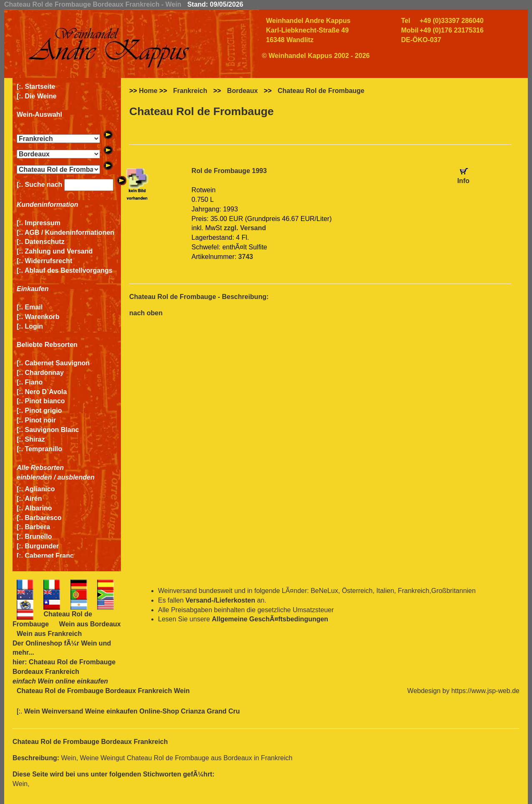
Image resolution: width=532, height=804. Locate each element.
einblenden (34, 477)
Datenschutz (45, 242)
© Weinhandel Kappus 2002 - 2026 (316, 56)
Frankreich (190, 91)
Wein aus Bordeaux (90, 624)
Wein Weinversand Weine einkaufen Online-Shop (103, 711)
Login (34, 326)
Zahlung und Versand (59, 251)
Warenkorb (42, 317)
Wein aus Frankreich (49, 634)
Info (463, 181)
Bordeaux (243, 91)
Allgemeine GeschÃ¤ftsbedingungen (270, 619)
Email (34, 307)
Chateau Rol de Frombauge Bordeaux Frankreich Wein (103, 691)
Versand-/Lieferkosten (220, 600)
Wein (89, 643)
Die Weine (41, 96)
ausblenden (76, 477)
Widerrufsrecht (49, 261)
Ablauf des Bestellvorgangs (69, 270)
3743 (246, 257)
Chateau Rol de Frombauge (321, 91)
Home (148, 91)
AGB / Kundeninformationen (69, 232)
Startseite (40, 87)
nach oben (146, 313)
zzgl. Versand (245, 228)
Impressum (43, 223)
